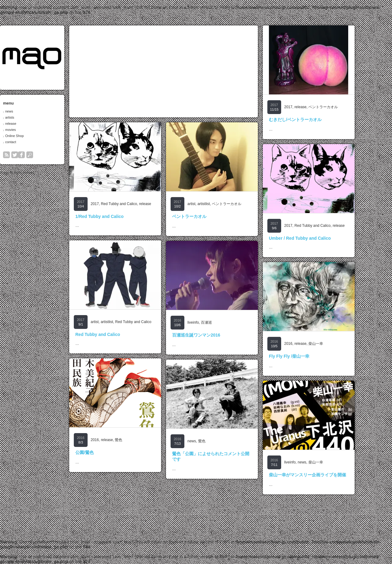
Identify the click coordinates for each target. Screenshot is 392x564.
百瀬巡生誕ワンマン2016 (214, 335)
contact (28, 142)
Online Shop (32, 136)
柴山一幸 (333, 344)
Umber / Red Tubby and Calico (317, 238)
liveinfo (211, 322)
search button (47, 155)
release (28, 124)
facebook (39, 155)
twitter (32, 155)
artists (27, 117)
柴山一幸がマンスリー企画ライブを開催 (325, 475)
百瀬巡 (224, 322)
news (27, 111)
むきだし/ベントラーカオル (313, 120)
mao (23, 173)
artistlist (221, 204)
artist (209, 204)
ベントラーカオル (341, 107)
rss (24, 155)
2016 (306, 344)
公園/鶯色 (102, 452)
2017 (306, 107)
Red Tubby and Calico (136, 204)
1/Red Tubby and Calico (117, 216)
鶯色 (136, 440)
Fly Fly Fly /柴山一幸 (307, 356)
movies (28, 130)
